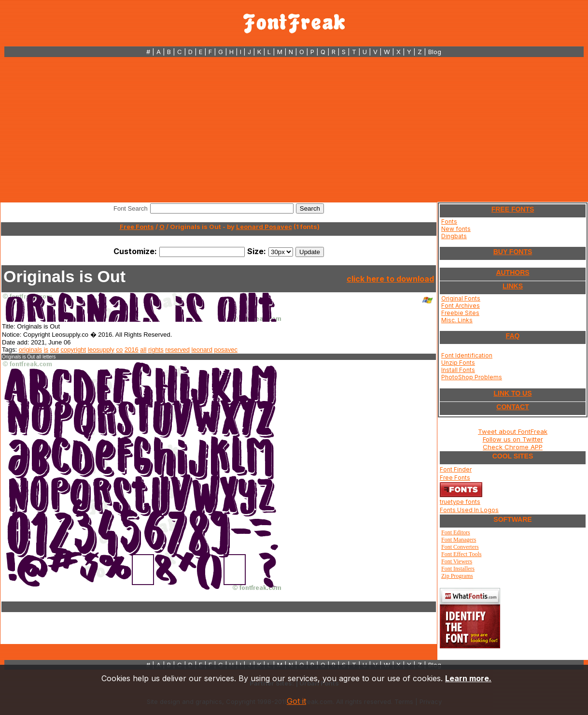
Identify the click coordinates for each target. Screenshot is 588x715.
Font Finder (456, 469)
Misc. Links (457, 320)
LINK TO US (512, 393)
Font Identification (467, 355)
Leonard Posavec (264, 227)
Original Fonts (461, 298)
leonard (202, 350)
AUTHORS (512, 272)
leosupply (101, 350)
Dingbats (454, 236)
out (55, 350)
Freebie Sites (460, 313)
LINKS (513, 286)
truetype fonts (460, 502)
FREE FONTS (513, 209)
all (143, 350)
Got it (296, 701)
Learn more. (468, 678)
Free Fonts (137, 227)
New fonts (456, 229)
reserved (177, 350)
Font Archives (461, 306)
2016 (132, 350)
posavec (226, 350)
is (46, 350)
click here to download (390, 279)
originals (30, 350)
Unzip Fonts (458, 363)
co (119, 350)
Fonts (449, 222)
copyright (73, 350)
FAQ (513, 336)
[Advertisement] (294, 129)
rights (156, 350)
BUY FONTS (513, 252)
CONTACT (512, 407)
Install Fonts (458, 370)
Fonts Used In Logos (469, 510)
